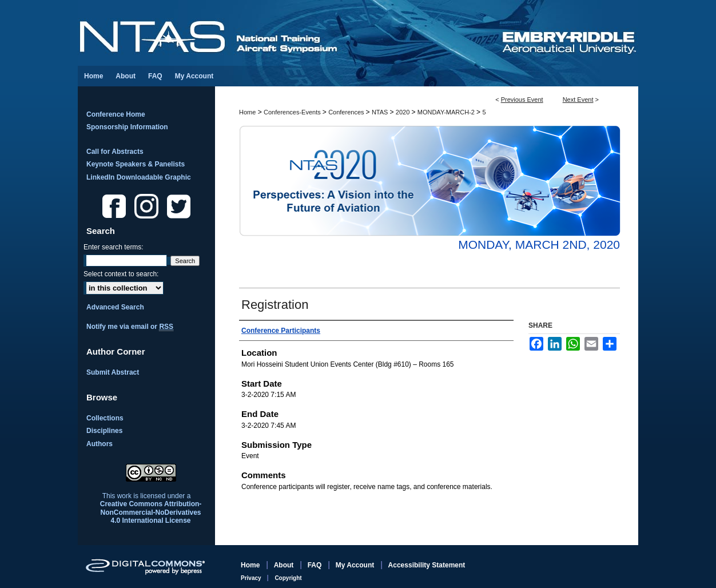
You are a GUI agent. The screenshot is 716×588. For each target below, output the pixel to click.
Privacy (252, 578)
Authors (100, 444)
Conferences (347, 112)
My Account (356, 565)
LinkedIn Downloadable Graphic (139, 177)
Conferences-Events (293, 112)
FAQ (316, 565)
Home (247, 112)
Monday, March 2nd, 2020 (539, 245)
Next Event (578, 100)
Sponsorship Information (127, 127)
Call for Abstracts (115, 152)
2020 (404, 112)
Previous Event (522, 100)
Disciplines (104, 431)
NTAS (381, 112)
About (285, 565)
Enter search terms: (114, 247)
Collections (105, 418)
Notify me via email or (130, 327)
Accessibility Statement (427, 565)
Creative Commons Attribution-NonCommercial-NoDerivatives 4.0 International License (151, 512)
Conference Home (116, 114)
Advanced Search (115, 307)
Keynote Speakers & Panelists (136, 164)
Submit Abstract (113, 372)
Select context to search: (121, 274)
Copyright (288, 578)
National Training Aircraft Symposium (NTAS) (289, 33)
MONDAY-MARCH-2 (447, 112)
